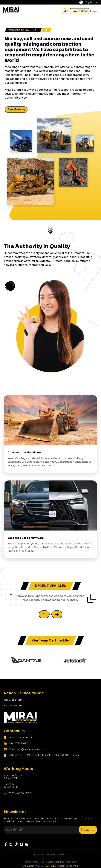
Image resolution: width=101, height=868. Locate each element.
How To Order (80, 11)
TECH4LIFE (50, 866)
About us (51, 855)
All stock (38, 855)
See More (14, 109)
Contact (63, 855)
